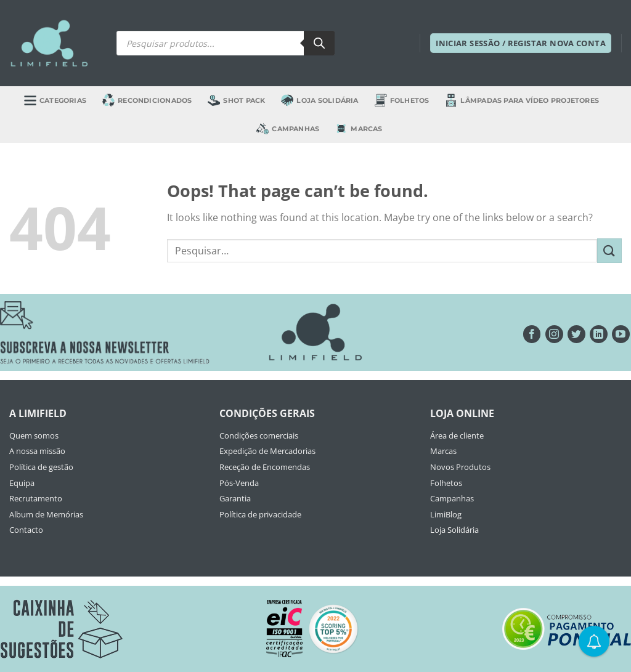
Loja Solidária (320, 100)
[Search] (319, 43)
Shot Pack (236, 100)
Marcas (359, 129)
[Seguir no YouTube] (621, 334)
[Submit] (609, 250)
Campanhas (288, 129)
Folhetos (402, 100)
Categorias (55, 100)
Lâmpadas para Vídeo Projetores (522, 100)
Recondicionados (147, 100)
